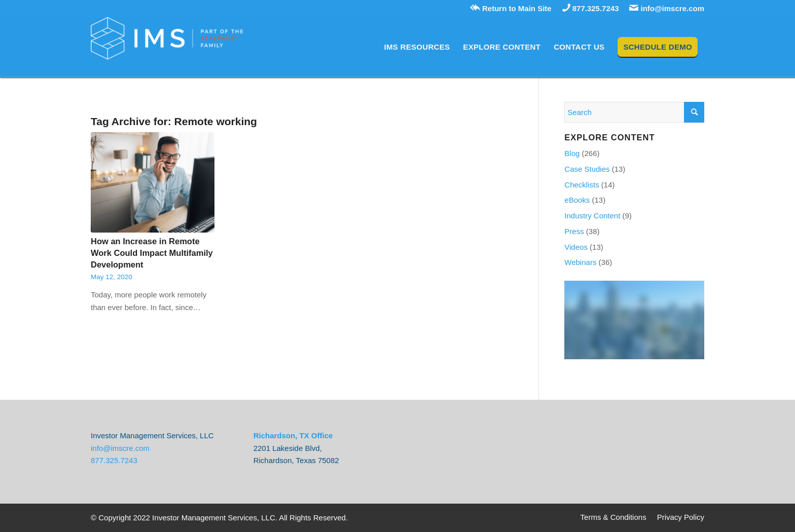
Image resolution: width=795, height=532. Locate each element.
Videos (576, 247)
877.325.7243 (591, 8)
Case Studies (587, 169)
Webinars (580, 262)
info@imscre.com (667, 8)
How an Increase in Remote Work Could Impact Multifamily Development (152, 253)
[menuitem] (417, 47)
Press (574, 231)
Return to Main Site (511, 8)
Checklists (582, 185)
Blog (572, 153)
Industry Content (592, 216)
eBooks (577, 200)
